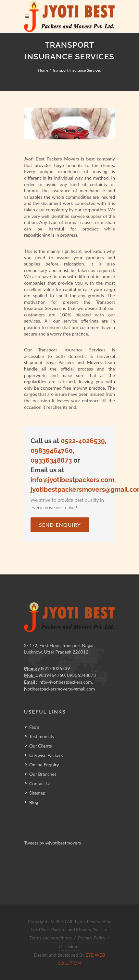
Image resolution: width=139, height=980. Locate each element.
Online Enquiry (44, 765)
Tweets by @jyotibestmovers (52, 843)
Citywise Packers (46, 755)
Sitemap (37, 793)
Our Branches (43, 774)
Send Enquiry (60, 525)
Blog (34, 802)
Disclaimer (69, 946)
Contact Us (40, 783)
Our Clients (41, 746)
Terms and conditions (50, 938)
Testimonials (42, 736)
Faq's (34, 727)
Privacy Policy (92, 938)
